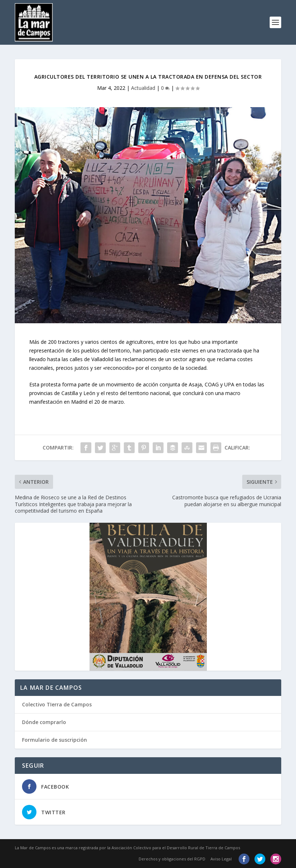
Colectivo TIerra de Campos (57, 704)
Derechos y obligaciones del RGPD (172, 859)
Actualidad (143, 88)
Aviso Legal (221, 859)
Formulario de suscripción (55, 740)
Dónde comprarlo (44, 722)
